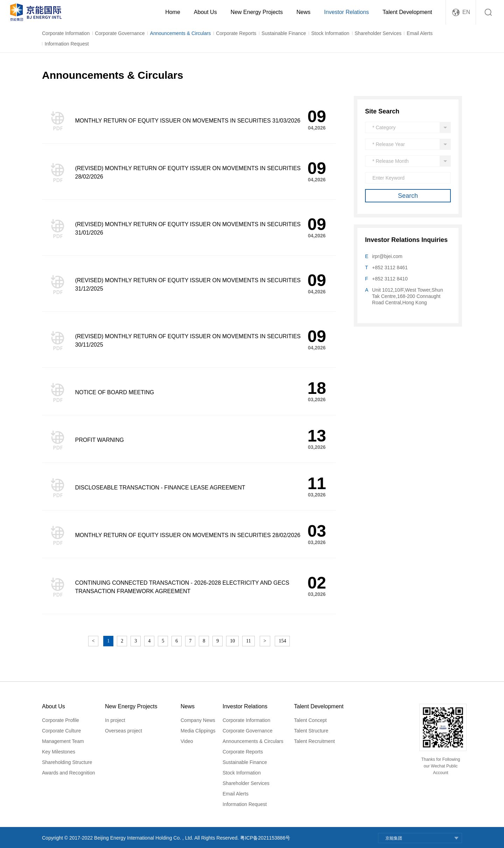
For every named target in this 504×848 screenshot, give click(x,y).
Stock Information (330, 33)
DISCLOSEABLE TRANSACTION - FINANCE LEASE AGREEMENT (160, 488)
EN (466, 12)
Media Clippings (198, 731)
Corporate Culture (61, 731)
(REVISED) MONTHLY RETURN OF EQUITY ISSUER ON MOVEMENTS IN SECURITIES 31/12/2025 (188, 284)
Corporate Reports (236, 33)
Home (173, 12)
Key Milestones (59, 752)
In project (115, 720)
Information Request (67, 44)
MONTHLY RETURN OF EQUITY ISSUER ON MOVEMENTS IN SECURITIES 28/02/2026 (188, 535)
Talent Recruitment (314, 741)
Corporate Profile (61, 720)
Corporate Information (66, 33)
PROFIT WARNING (99, 440)
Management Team (63, 741)
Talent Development (407, 12)
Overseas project (124, 731)
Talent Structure (311, 731)
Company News (198, 720)
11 (248, 641)
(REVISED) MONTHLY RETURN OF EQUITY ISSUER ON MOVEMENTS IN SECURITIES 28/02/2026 (188, 172)
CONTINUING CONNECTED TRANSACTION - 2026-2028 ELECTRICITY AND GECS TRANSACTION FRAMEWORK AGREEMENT (182, 587)
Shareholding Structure (67, 762)
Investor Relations (346, 12)
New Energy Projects (257, 12)
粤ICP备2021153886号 (265, 838)
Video (187, 741)
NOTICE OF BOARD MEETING (114, 392)
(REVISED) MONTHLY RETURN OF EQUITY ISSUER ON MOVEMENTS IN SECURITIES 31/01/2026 (188, 228)
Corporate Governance (120, 33)
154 (282, 641)
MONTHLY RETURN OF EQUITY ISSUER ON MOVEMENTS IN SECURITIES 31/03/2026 (188, 121)
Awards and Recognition (69, 773)
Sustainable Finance (284, 33)
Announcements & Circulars (181, 33)
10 (232, 641)
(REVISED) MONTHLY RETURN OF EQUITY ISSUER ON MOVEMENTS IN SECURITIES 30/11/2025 (188, 340)
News (303, 12)
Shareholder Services (378, 33)
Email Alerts (420, 33)
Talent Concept (310, 720)
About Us (205, 12)
